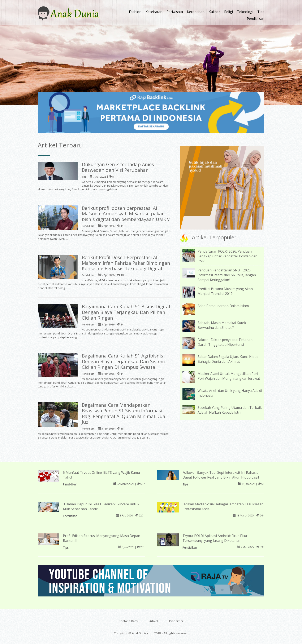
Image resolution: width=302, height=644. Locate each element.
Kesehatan (154, 12)
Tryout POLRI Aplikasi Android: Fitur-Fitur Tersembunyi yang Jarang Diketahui (215, 538)
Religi (228, 12)
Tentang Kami (128, 621)
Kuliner (214, 12)
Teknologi (245, 12)
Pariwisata (175, 12)
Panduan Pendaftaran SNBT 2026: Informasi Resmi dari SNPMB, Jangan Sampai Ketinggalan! (227, 275)
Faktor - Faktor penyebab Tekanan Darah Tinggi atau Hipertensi (225, 342)
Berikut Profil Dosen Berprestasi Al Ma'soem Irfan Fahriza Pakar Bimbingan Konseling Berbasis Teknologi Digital (126, 263)
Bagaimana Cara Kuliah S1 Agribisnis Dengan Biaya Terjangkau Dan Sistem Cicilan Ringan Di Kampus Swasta (123, 361)
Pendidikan (256, 19)
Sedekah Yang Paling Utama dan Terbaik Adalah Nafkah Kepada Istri (230, 410)
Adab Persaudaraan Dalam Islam (223, 306)
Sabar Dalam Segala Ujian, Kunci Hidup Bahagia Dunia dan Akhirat (228, 359)
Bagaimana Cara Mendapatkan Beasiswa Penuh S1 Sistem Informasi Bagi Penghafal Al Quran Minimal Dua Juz (124, 413)
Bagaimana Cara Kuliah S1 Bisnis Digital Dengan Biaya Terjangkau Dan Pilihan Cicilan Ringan (126, 312)
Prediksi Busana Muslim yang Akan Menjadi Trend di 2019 (225, 291)
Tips (261, 12)
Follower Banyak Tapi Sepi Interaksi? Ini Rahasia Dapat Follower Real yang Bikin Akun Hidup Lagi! (221, 475)
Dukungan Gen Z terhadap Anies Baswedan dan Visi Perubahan (118, 167)
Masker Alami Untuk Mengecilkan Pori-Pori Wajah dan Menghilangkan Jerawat (229, 376)
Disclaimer (176, 621)
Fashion (135, 12)
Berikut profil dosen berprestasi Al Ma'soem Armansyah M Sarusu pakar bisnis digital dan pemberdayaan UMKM (126, 214)
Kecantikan (196, 12)
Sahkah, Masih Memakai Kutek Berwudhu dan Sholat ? (222, 325)
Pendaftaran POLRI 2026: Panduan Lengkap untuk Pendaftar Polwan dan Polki (227, 256)
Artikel (154, 621)
